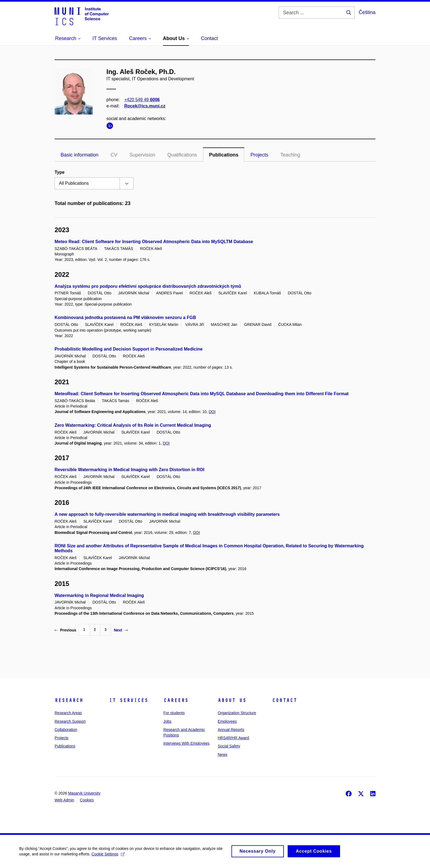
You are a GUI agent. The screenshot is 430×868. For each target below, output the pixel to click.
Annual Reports (231, 730)
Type (60, 172)
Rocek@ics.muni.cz (145, 106)
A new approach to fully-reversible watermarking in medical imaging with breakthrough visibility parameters (167, 514)
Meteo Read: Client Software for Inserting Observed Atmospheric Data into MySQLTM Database (154, 242)
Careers (176, 700)
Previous (65, 630)
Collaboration (66, 730)
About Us (232, 700)
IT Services (128, 700)
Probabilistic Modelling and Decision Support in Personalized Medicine (129, 349)
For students (174, 713)
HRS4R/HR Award (233, 738)
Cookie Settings (108, 856)
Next (121, 630)
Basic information (80, 155)
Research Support (70, 721)
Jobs (168, 721)
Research (69, 700)
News (223, 755)
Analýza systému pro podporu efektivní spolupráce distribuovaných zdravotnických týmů (148, 286)
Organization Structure (237, 713)
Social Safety (229, 746)
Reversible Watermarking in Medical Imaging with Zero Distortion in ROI (129, 470)
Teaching (290, 155)
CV (114, 155)
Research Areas (68, 713)
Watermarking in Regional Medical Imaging (99, 595)
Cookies (87, 800)
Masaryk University (84, 793)
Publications (224, 155)
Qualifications (182, 155)
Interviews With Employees (186, 743)
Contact (285, 700)
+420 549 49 (142, 100)
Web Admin (64, 800)
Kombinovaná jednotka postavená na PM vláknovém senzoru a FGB (125, 318)
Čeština (367, 12)
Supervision (142, 155)
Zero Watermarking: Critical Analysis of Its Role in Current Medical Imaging (133, 425)
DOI (212, 412)
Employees (227, 721)
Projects (259, 155)
